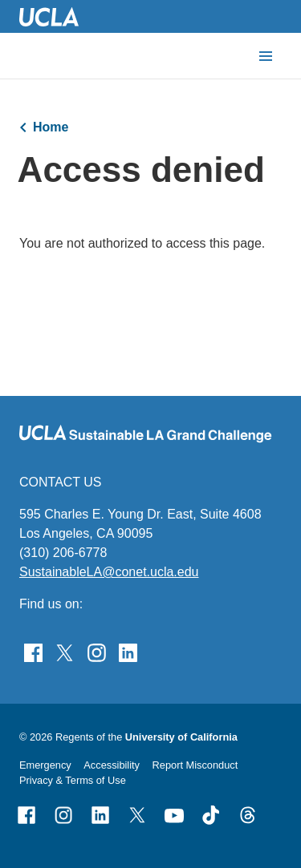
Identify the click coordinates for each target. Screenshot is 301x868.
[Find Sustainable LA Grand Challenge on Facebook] (33, 651)
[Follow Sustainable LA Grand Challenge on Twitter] (65, 651)
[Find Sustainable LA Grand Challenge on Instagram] (97, 651)
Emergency (45, 765)
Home (51, 127)
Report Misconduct (195, 765)
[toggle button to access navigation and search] (266, 56)
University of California (181, 737)
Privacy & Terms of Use (73, 780)
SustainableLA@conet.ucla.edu (109, 572)
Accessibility (112, 765)
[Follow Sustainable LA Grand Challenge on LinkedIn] (128, 651)
